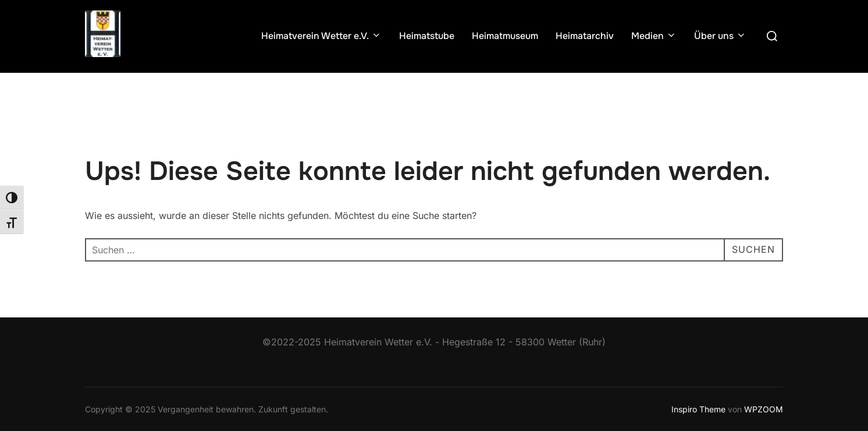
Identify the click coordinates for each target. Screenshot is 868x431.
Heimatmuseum (505, 36)
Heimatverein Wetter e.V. (321, 36)
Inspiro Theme (698, 409)
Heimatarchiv (585, 36)
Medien (654, 36)
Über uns (720, 36)
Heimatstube (427, 36)
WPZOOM (764, 409)
